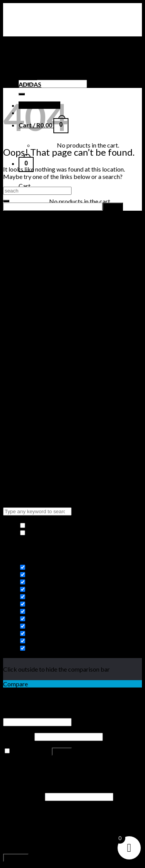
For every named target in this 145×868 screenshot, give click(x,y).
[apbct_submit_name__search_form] (113, 207)
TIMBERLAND (39, 70)
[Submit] (6, 201)
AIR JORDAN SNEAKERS (53, 55)
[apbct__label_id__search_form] (53, 207)
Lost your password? (30, 766)
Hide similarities (45, 525)
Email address (23, 796)
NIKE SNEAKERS (42, 62)
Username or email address (41, 714)
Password (18, 736)
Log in (62, 752)
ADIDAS (30, 84)
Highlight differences (52, 533)
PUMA (28, 77)
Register (16, 858)
